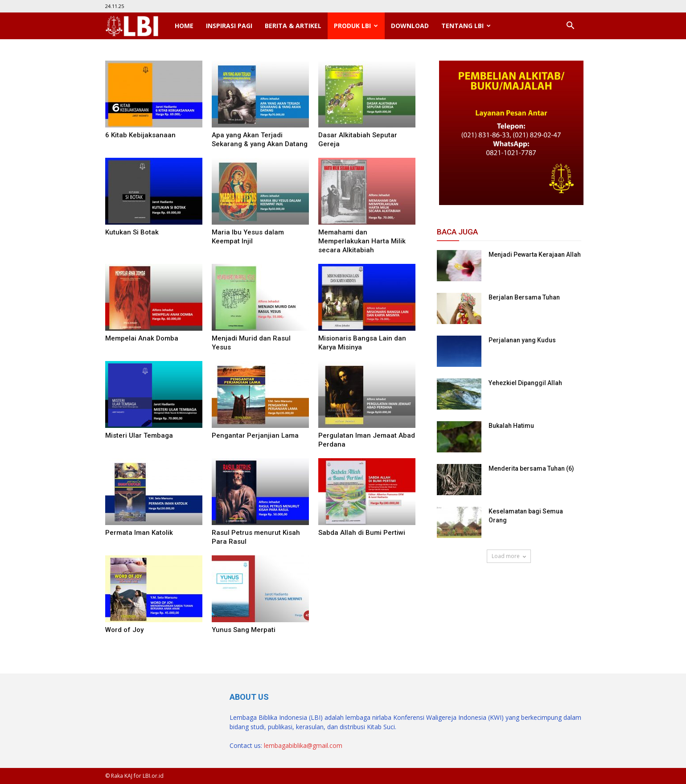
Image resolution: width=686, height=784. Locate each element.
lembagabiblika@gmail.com (303, 745)
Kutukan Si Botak (132, 232)
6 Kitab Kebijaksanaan (140, 135)
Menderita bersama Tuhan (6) (531, 468)
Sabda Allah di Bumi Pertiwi (362, 533)
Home (184, 26)
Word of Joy (124, 630)
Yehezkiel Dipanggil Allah (525, 383)
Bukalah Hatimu (511, 426)
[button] (571, 26)
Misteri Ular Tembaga (139, 435)
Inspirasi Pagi (229, 26)
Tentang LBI (466, 26)
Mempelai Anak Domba (142, 338)
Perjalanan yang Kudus (522, 340)
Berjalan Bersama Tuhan (524, 297)
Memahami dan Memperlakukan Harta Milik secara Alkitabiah (362, 241)
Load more (509, 556)
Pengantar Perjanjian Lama (255, 435)
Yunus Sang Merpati (244, 630)
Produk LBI (356, 26)
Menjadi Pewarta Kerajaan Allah (535, 254)
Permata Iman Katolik (139, 533)
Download (410, 26)
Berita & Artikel (293, 26)
